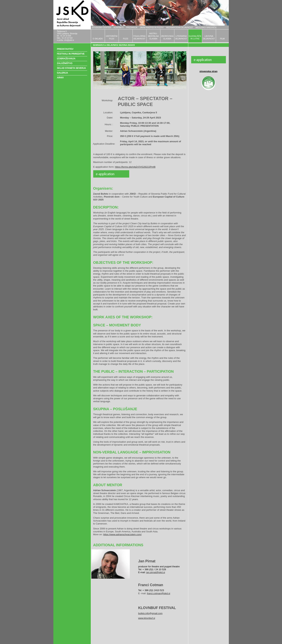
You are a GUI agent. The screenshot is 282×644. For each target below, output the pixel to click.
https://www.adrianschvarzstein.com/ (122, 534)
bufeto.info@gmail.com (150, 613)
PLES (126, 39)
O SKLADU (98, 39)
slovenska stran (208, 71)
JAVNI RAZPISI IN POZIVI (152, 27)
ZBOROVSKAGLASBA (167, 37)
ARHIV (60, 78)
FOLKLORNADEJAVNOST (140, 37)
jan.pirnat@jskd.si (156, 572)
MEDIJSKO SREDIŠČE (206, 27)
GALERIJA (63, 73)
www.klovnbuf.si (147, 618)
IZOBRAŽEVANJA (66, 59)
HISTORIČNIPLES (112, 37)
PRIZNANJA (132, 27)
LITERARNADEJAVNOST (181, 37)
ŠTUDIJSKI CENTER (102, 27)
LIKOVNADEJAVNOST (209, 37)
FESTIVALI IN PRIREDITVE (71, 54)
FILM (222, 39)
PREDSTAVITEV (65, 49)
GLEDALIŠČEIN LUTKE (195, 37)
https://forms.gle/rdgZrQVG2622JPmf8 (135, 167)
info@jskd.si (69, 40)
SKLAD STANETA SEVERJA (71, 68)
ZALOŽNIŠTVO (65, 63)
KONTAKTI (119, 27)
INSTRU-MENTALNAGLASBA (153, 36)
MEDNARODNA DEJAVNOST (180, 27)
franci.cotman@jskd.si (159, 593)
